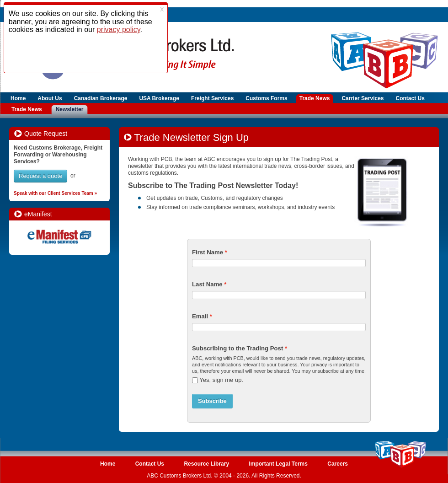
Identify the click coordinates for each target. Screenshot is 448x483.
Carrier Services (363, 98)
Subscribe (212, 401)
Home (18, 98)
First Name (208, 252)
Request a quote (40, 176)
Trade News (315, 98)
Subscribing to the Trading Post (237, 348)
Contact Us (410, 98)
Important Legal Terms (278, 464)
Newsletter (70, 109)
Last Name (207, 284)
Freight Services (212, 98)
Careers (338, 464)
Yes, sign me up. (221, 380)
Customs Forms (266, 98)
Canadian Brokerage (101, 98)
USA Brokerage (159, 98)
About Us (50, 98)
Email (200, 316)
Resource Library (206, 464)
